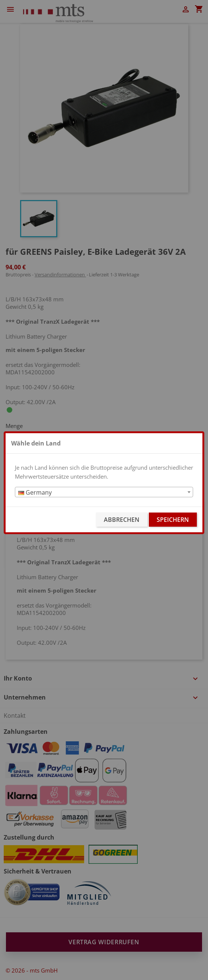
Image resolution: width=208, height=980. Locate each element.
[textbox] (104, 492)
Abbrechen (122, 520)
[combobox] (104, 492)
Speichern (173, 520)
